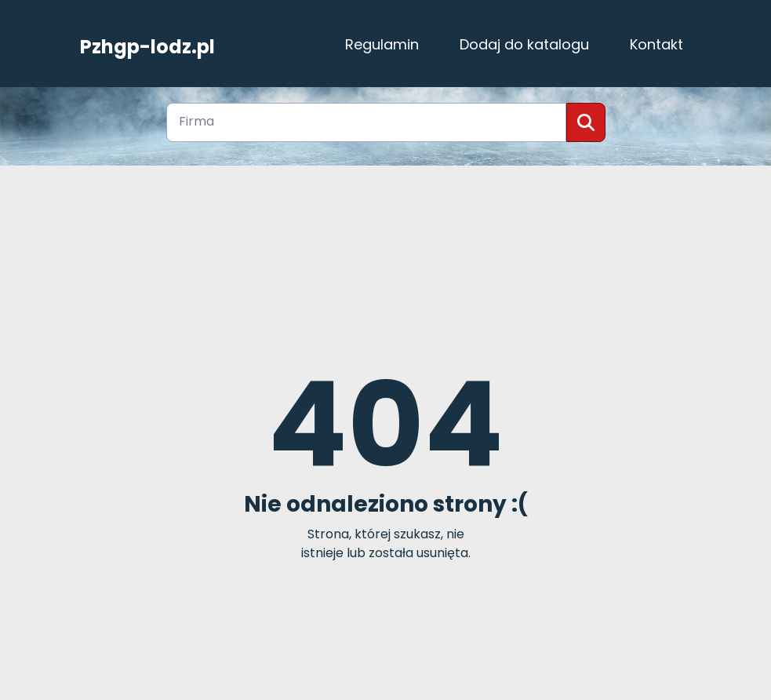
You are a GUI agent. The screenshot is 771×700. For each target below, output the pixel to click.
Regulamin (382, 44)
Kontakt (656, 44)
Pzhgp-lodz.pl (147, 45)
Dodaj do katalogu (524, 44)
